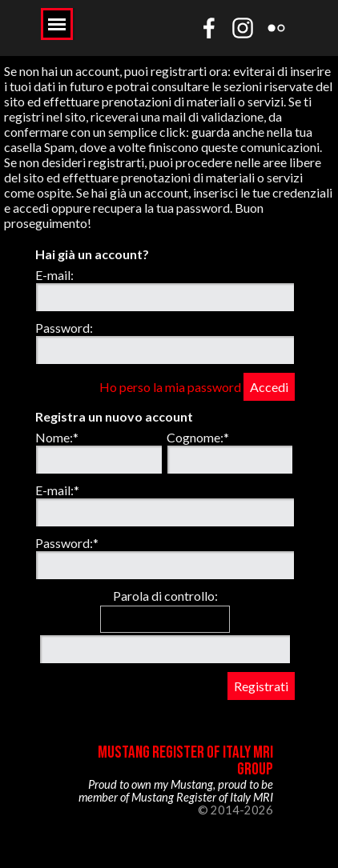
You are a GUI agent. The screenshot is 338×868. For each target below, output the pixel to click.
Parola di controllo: (165, 596)
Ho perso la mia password (170, 387)
